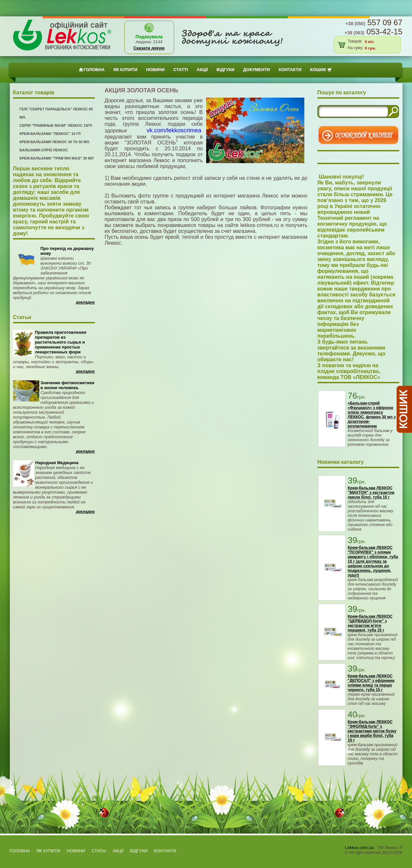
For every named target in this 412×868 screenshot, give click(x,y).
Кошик (321, 70)
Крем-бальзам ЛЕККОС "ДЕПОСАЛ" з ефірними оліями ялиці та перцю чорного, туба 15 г (371, 683)
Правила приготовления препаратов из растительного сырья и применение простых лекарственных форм (61, 342)
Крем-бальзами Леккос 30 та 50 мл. (55, 142)
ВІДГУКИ (225, 70)
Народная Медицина (57, 463)
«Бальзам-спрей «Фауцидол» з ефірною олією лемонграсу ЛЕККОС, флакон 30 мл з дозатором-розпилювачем (372, 415)
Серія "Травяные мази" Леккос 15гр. (56, 125)
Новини (155, 70)
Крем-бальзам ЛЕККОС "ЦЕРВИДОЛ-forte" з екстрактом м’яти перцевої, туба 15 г (370, 623)
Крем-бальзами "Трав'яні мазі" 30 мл (57, 158)
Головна (92, 70)
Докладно (85, 302)
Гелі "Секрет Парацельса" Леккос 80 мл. (56, 113)
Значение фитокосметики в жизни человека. (68, 385)
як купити (125, 70)
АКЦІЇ (202, 70)
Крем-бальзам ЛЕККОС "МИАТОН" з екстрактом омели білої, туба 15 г (371, 493)
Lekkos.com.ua (359, 848)
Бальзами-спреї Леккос (44, 150)
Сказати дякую (149, 48)
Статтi (181, 70)
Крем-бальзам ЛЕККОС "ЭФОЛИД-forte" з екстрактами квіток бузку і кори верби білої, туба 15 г (372, 731)
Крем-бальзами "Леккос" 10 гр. (51, 134)
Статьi (99, 851)
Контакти (290, 70)
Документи (257, 70)
